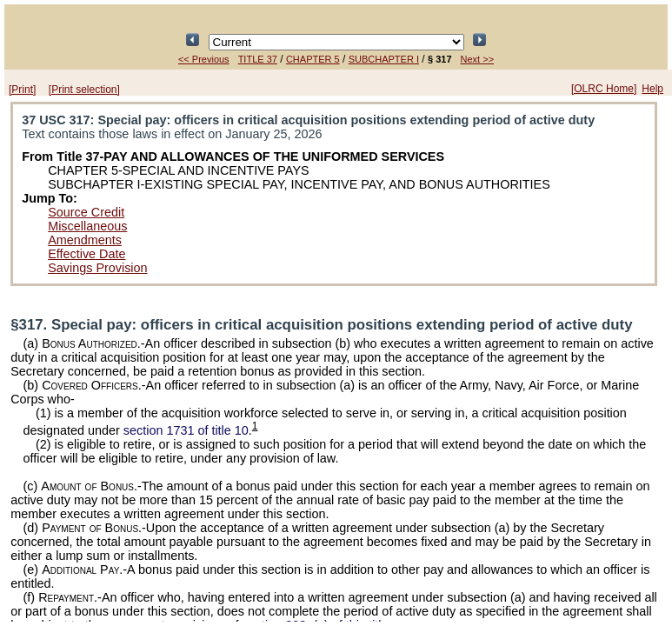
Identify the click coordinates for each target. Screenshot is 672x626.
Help (652, 89)
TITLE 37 (258, 59)
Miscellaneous (87, 226)
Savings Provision (97, 268)
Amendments (85, 240)
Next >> (478, 59)
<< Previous (204, 59)
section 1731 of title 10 (186, 430)
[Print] (22, 90)
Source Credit (86, 212)
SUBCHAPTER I (384, 59)
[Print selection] (84, 90)
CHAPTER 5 (313, 59)
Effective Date (86, 254)
